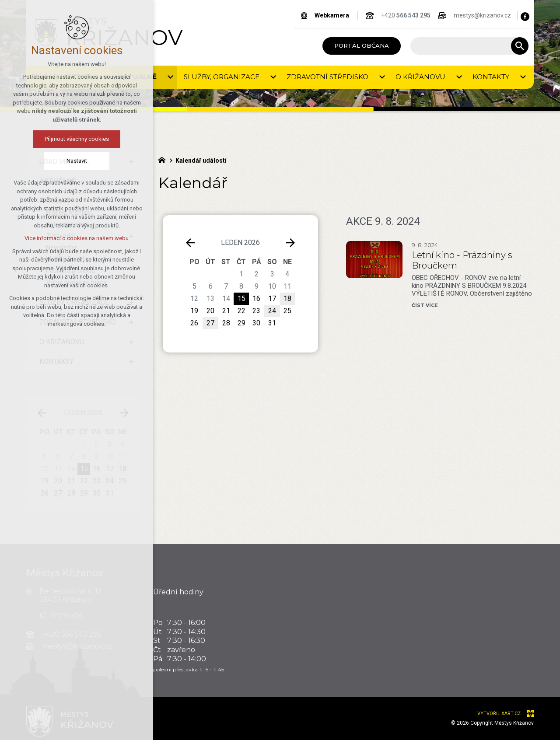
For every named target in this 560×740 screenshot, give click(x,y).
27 (210, 323)
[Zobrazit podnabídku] (131, 162)
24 (272, 311)
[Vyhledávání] (520, 46)
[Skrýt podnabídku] (131, 182)
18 (122, 469)
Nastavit (38, 161)
